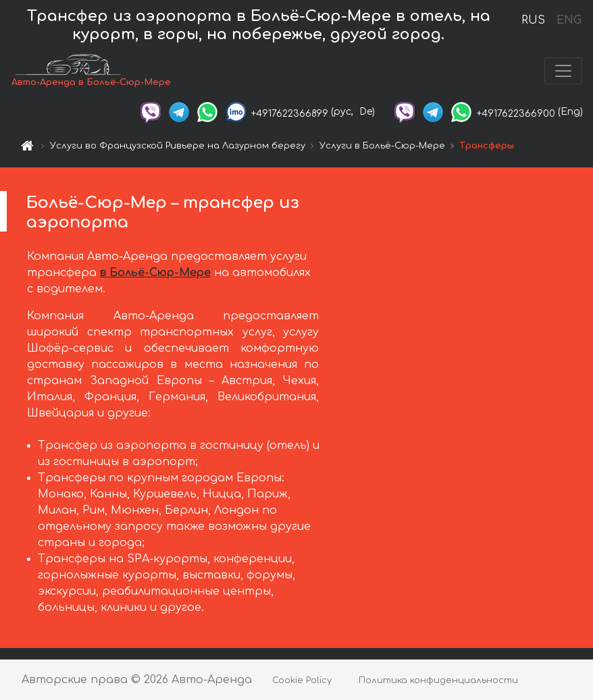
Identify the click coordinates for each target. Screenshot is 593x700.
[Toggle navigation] (563, 71)
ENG (569, 20)
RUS (533, 20)
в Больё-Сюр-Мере (155, 273)
